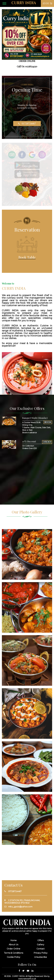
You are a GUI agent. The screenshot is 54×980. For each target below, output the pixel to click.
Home (14, 940)
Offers (41, 940)
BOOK (48, 422)
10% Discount (29, 441)
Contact (41, 949)
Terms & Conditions (14, 953)
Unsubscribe (41, 957)
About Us (14, 945)
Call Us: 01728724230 (27, 66)
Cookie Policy (14, 957)
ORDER (47, 442)
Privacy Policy (41, 953)
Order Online (14, 949)
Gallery (41, 945)
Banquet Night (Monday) (35, 418)
